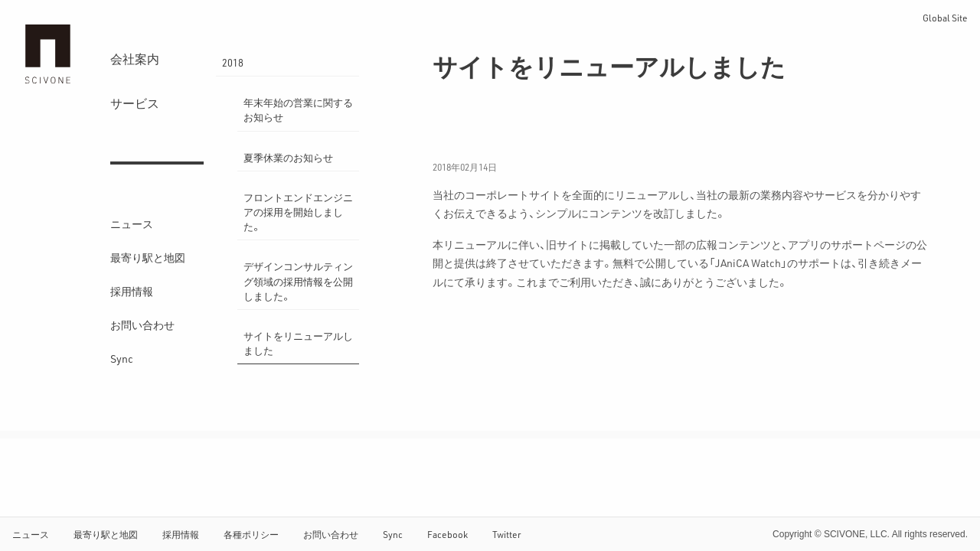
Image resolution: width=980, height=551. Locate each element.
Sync (122, 359)
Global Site (945, 18)
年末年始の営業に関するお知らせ (298, 109)
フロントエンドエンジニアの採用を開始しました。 (298, 212)
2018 (233, 62)
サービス (135, 103)
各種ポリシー (251, 534)
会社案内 (135, 59)
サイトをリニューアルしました (298, 343)
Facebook (448, 534)
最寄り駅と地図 (148, 258)
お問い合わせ (142, 325)
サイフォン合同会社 (47, 54)
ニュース (132, 224)
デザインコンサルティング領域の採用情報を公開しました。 (298, 280)
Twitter (507, 534)
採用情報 (132, 291)
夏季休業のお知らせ (288, 157)
